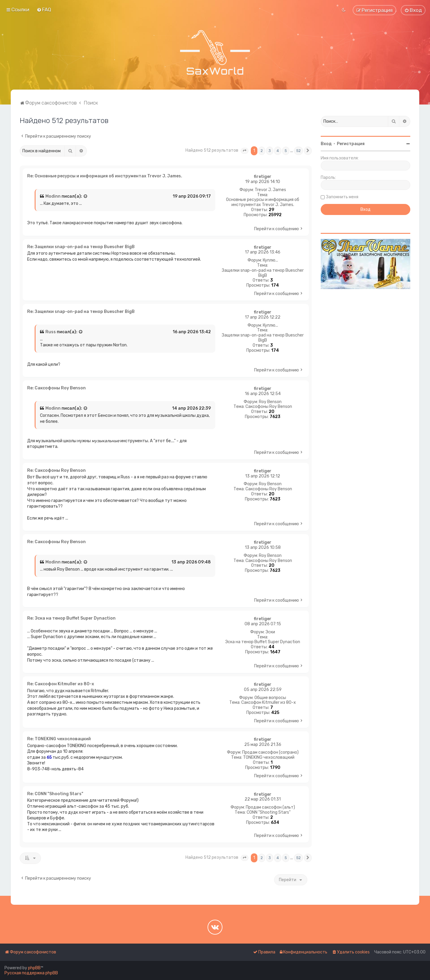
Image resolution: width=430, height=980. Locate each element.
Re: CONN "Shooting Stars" (55, 794)
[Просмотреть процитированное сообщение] (86, 196)
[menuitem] (44, 10)
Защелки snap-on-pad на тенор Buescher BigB (263, 273)
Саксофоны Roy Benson (269, 407)
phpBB (34, 968)
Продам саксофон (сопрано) (270, 752)
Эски (270, 632)
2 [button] (262, 151)
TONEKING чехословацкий (269, 758)
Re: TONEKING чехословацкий (59, 739)
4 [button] (278, 151)
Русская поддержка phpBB (31, 973)
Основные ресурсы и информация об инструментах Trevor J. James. (263, 202)
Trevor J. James (270, 190)
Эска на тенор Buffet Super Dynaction (263, 642)
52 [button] (298, 151)
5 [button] (286, 151)
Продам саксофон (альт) (270, 807)
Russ (51, 332)
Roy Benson (270, 402)
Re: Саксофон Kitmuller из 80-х (61, 684)
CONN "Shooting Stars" (269, 812)
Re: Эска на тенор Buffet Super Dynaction (71, 618)
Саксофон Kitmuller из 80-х (269, 703)
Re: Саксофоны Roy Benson (56, 388)
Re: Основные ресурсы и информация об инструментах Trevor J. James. (105, 176)
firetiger (263, 177)
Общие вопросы (270, 698)
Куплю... (270, 260)
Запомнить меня (342, 197)
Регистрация (351, 144)
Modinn (53, 196)
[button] (245, 151)
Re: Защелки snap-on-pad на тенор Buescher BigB (81, 247)
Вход (326, 144)
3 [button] (270, 151)
